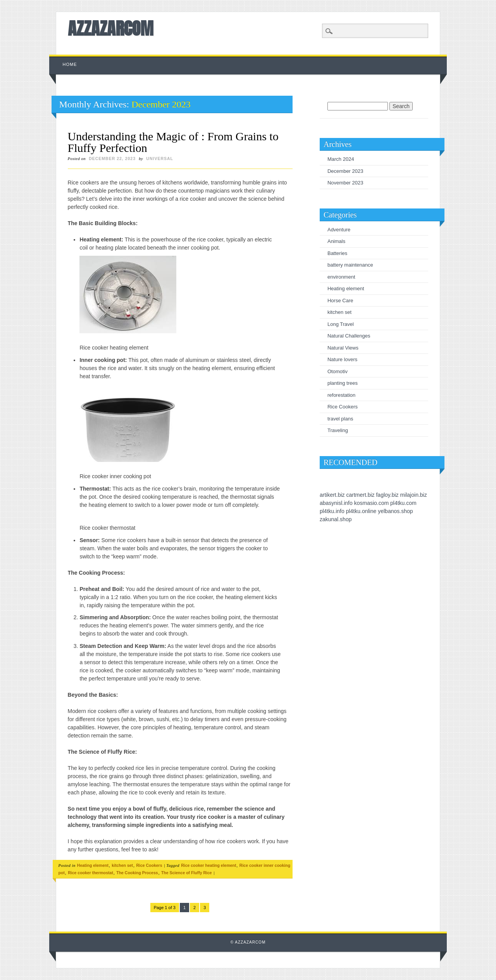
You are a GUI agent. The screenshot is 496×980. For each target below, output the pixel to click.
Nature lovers (342, 359)
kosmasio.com (371, 503)
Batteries (337, 253)
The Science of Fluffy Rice (187, 873)
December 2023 (345, 171)
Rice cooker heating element (208, 865)
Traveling (338, 430)
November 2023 (345, 183)
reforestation (341, 395)
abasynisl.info (336, 503)
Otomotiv (338, 371)
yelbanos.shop (395, 511)
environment (341, 277)
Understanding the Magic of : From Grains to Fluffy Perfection (173, 142)
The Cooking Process (137, 873)
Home (70, 64)
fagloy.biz (387, 495)
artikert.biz (332, 495)
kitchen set (122, 865)
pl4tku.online (361, 511)
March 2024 (341, 159)
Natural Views (343, 348)
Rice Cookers (149, 865)
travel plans (340, 419)
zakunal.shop (336, 519)
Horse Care (340, 301)
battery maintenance (350, 265)
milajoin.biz (413, 495)
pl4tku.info (332, 511)
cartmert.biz (360, 495)
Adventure (339, 230)
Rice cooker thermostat (90, 873)
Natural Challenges (349, 336)
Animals (336, 241)
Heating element (93, 865)
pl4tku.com (403, 503)
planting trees (343, 383)
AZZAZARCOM (111, 28)
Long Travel (341, 324)
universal (160, 158)
